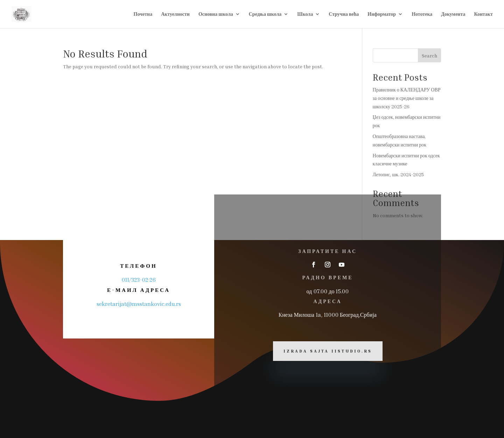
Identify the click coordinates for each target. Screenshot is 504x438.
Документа (453, 14)
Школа (305, 14)
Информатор (382, 14)
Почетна (143, 14)
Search (429, 56)
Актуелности (175, 14)
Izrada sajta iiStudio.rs (328, 351)
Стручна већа (344, 14)
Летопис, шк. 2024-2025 (398, 174)
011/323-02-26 (139, 280)
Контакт (483, 14)
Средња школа (265, 14)
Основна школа (216, 14)
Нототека (422, 14)
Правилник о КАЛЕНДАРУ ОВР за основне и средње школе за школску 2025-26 (407, 98)
